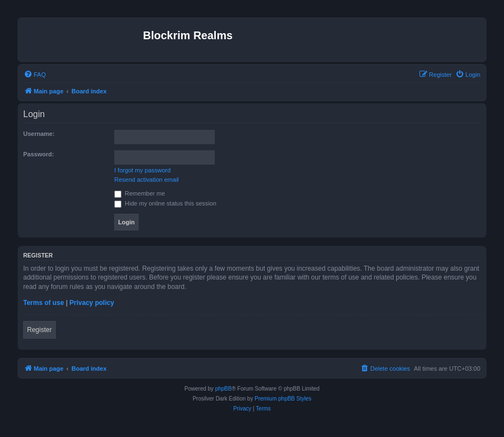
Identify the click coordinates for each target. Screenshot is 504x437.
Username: (39, 134)
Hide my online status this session (165, 203)
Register (39, 330)
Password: (39, 154)
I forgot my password (142, 170)
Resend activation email (147, 180)
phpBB (224, 389)
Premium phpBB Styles (283, 399)
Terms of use (44, 303)
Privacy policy (92, 303)
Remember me (140, 193)
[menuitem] (35, 75)
